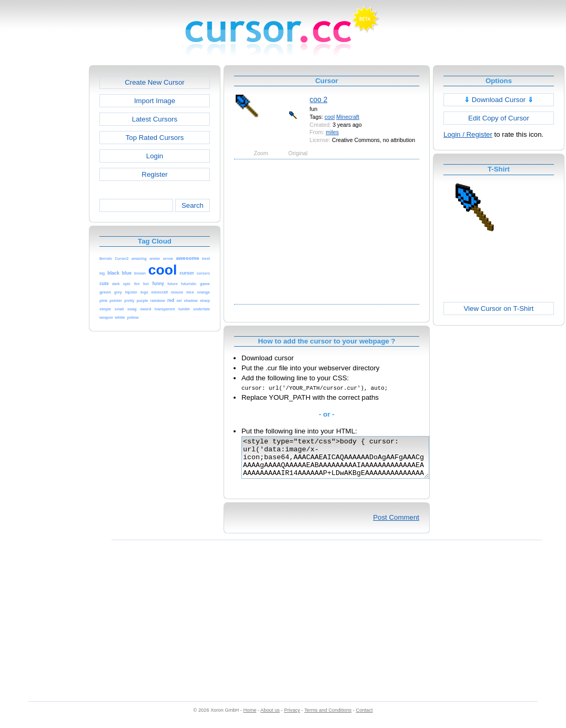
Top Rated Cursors (155, 138)
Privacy (292, 718)
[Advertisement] (44, 223)
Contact (365, 718)
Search (193, 205)
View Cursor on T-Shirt (499, 309)
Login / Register (468, 134)
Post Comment (396, 525)
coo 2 (319, 99)
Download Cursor (499, 100)
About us (270, 718)
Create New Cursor (155, 82)
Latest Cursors (155, 119)
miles (332, 132)
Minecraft (348, 117)
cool (330, 117)
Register (154, 174)
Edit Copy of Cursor (499, 118)
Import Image (155, 101)
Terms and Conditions (328, 718)
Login (155, 156)
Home (250, 718)
